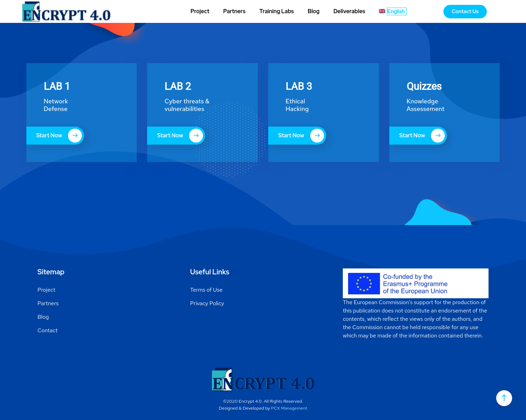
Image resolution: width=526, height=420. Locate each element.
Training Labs (276, 11)
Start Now (59, 136)
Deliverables (349, 11)
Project (200, 11)
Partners (234, 11)
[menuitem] (393, 11)
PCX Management (289, 408)
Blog (314, 11)
